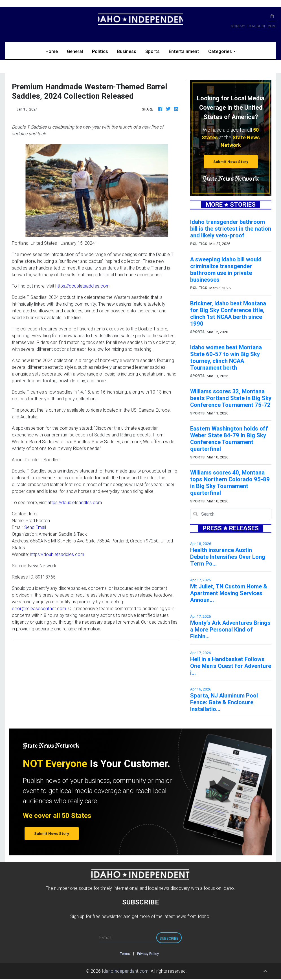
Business (127, 51)
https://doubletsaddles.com (82, 286)
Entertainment (184, 51)
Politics (100, 51)
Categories (220, 51)
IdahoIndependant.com (125, 971)
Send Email (35, 527)
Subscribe (169, 938)
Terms (125, 954)
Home (54, 51)
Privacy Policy (148, 954)
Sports (152, 51)
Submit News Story (231, 162)
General (75, 51)
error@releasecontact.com (39, 608)
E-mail (105, 937)
